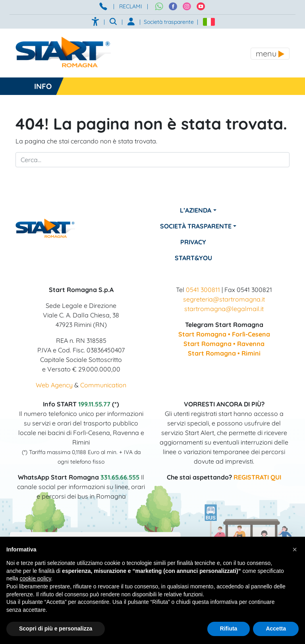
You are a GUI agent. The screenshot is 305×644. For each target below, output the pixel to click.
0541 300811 (203, 290)
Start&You (193, 258)
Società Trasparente (196, 226)
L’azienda (196, 210)
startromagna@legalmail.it (224, 309)
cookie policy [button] (35, 578)
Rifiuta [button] (229, 629)
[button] (295, 549)
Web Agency (54, 385)
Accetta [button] (276, 629)
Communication (103, 385)
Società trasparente (169, 22)
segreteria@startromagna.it (224, 299)
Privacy (193, 242)
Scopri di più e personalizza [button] (56, 629)
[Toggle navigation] (270, 54)
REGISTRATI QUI (257, 477)
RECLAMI (131, 6)
